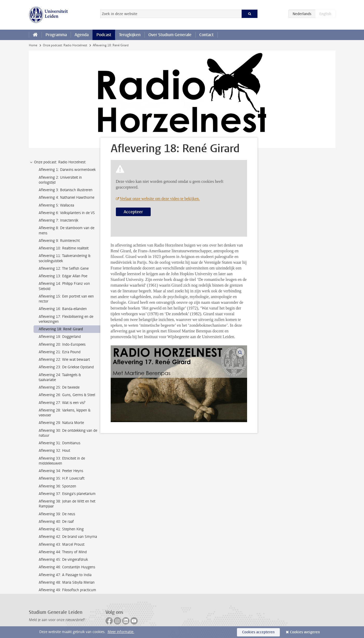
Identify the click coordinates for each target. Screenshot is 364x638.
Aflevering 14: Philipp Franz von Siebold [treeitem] (64, 286)
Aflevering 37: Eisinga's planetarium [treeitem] (67, 494)
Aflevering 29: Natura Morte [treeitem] (61, 423)
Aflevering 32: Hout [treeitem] (54, 451)
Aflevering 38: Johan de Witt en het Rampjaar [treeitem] (67, 504)
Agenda (82, 35)
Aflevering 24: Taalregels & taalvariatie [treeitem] (60, 377)
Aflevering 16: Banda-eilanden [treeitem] (63, 309)
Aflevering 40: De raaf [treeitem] (56, 522)
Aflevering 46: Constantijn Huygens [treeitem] (67, 567)
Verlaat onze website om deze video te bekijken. (160, 199)
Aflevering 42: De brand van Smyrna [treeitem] (68, 537)
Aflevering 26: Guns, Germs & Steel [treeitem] (67, 395)
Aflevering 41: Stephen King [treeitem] (61, 529)
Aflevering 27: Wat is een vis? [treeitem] (62, 403)
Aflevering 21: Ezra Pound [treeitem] (60, 352)
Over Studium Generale (170, 35)
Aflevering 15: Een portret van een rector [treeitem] (66, 299)
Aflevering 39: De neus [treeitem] (57, 514)
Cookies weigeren (305, 632)
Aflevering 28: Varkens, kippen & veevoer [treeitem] (65, 413)
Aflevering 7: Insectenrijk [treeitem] (58, 220)
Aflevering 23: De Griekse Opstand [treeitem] (66, 367)
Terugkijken (130, 35)
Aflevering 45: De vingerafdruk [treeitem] (63, 560)
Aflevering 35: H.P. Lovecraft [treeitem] (62, 478)
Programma (56, 35)
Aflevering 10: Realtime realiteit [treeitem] (64, 248)
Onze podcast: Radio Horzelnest (65, 45)
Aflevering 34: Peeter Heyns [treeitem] (61, 471)
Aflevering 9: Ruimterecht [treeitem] (59, 241)
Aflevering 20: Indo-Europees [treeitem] (62, 344)
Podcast (104, 35)
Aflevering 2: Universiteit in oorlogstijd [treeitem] (60, 180)
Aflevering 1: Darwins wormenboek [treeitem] (67, 170)
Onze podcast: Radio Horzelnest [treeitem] (57, 162)
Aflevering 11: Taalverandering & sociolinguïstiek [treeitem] (65, 258)
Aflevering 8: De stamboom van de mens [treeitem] (67, 230)
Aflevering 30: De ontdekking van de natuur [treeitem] (68, 433)
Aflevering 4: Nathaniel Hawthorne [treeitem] (67, 198)
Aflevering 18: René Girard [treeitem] (61, 329)
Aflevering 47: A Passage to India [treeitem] (65, 575)
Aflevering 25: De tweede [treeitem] (59, 387)
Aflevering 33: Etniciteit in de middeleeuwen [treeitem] (62, 461)
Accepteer (133, 212)
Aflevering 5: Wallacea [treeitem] (56, 205)
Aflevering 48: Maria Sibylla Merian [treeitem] (67, 582)
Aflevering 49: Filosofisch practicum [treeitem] (67, 590)
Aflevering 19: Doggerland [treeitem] (60, 337)
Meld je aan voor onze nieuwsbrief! (57, 620)
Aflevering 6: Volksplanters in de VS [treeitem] (67, 213)
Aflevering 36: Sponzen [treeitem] (57, 486)
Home (33, 45)
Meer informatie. (121, 632)
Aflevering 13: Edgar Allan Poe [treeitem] (63, 276)
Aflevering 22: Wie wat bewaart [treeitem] (64, 360)
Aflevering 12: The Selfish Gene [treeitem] (64, 269)
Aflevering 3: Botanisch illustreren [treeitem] (66, 190)
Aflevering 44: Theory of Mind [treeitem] (63, 552)
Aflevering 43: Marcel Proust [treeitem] (62, 544)
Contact (206, 35)
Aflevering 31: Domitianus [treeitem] (59, 443)
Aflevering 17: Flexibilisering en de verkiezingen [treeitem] (66, 319)
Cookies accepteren (258, 632)
